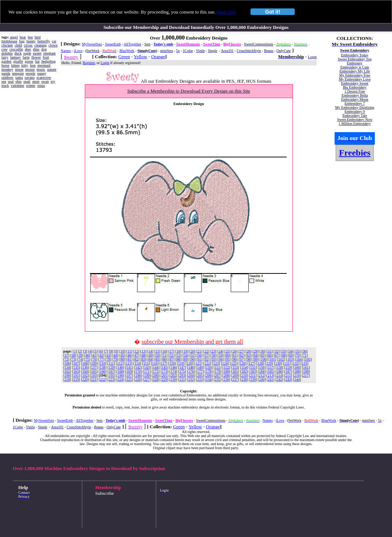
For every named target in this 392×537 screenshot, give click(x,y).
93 (214, 359)
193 (94, 375)
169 (129, 371)
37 (66, 355)
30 (263, 351)
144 (156, 367)
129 (269, 363)
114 (137, 363)
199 (147, 375)
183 (253, 371)
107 (76, 363)
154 (244, 367)
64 (256, 355)
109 (94, 363)
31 (269, 351)
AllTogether (132, 44)
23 (214, 351)
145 (164, 367)
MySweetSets (92, 44)
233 (200, 379)
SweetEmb (113, 44)
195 (111, 375)
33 (283, 351)
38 (73, 355)
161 (306, 367)
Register (89, 63)
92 (207, 359)
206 (209, 375)
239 (253, 379)
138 (103, 367)
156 (262, 367)
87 (171, 359)
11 (129, 351)
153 (235, 367)
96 (234, 359)
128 (260, 363)
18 (178, 351)
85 (158, 359)
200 (156, 375)
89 (185, 359)
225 (129, 379)
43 (108, 355)
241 (270, 379)
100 (263, 359)
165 (94, 371)
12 (136, 351)
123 (216, 363)
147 (182, 367)
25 (227, 351)
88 (178, 359)
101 (272, 359)
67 (277, 355)
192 (85, 375)
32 (276, 351)
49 (150, 355)
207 (217, 375)
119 (181, 363)
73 (73, 359)
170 (138, 371)
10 (122, 351)
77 (101, 359)
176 (191, 371)
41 (94, 355)
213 (270, 375)
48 (143, 355)
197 (129, 375)
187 (288, 371)
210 (244, 375)
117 (163, 363)
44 (116, 355)
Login (105, 63)
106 (67, 363)
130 (278, 363)
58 (214, 355)
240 (262, 379)
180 (226, 371)
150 (209, 367)
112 (120, 363)
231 (182, 379)
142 (138, 367)
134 (67, 367)
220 (85, 379)
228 (156, 379)
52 (171, 355)
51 (165, 355)
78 (108, 359)
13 (143, 351)
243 (288, 379)
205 (200, 375)
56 (200, 355)
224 (120, 379)
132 (296, 363)
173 (164, 371)
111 (111, 363)
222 (103, 379)
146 (173, 367)
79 (116, 359)
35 (298, 351)
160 (297, 367)
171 (147, 371)
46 (129, 355)
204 (191, 375)
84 (150, 359)
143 (147, 367)
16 (164, 351)
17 (171, 351)
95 (227, 359)
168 (120, 371)
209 (235, 375)
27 (241, 351)
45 (122, 355)
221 (94, 379)
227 (147, 379)
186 (279, 371)
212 (262, 375)
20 (192, 351)
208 (226, 375)
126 (243, 363)
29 (256, 351)
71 (305, 355)
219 (76, 379)
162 (67, 371)
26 (234, 351)
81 (129, 359)
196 (120, 375)
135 (76, 367)
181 (235, 371)
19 (185, 351)
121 (198, 363)
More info (226, 12)
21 (199, 351)
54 (185, 355)
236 (226, 379)
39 (80, 355)
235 (217, 379)
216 (297, 375)
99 (256, 359)
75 (87, 359)
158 (279, 367)
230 (173, 379)
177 (200, 371)
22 (206, 351)
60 (227, 355)
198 (138, 375)
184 (262, 371)
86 (165, 359)
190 (67, 375)
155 (253, 367)
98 (249, 359)
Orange (158, 57)
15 (157, 351)
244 (297, 379)
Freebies (355, 153)
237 (235, 379)
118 (172, 363)
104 (299, 359)
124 (225, 363)
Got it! (273, 12)
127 (251, 363)
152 (226, 367)
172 (156, 371)
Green (124, 57)
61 (234, 355)
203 (182, 375)
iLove (78, 51)
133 (304, 363)
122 (207, 363)
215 (288, 375)
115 (146, 363)
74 (80, 359)
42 (101, 355)
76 (94, 359)
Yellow (141, 57)
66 (269, 355)
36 (305, 351)
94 (220, 359)
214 (279, 375)
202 (173, 375)
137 (94, 367)
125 (234, 363)
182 (244, 371)
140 (120, 367)
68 (284, 355)
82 (136, 359)
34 (291, 351)
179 (217, 371)
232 (191, 379)
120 (190, 363)
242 (279, 379)
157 (270, 367)
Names (66, 51)
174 (173, 371)
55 (192, 355)
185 (270, 371)
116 (155, 363)
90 (192, 359)
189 (306, 371)
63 (249, 355)
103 (290, 359)
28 (248, 351)
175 (182, 371)
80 (122, 359)
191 (76, 375)
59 (220, 355)
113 (129, 363)
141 (129, 367)
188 (297, 371)
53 (178, 355)
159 (288, 367)
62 (242, 355)
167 (111, 371)
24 (220, 351)
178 (209, 371)
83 (143, 359)
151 (217, 367)
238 (244, 379)
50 (158, 355)
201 (164, 375)
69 (291, 355)
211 (253, 375)
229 (164, 379)
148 (191, 367)
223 (111, 379)
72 (66, 359)
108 (85, 363)
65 (263, 355)
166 (103, 371)
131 (287, 363)
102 (281, 359)
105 (308, 359)
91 (200, 359)
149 (200, 367)
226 (138, 379)
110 (103, 363)
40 (87, 355)
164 (85, 371)
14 (150, 351)
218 (67, 379)
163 (76, 371)
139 (111, 367)
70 (298, 355)
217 (306, 375)
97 (242, 359)
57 (207, 355)
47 (136, 355)
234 (209, 379)
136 (85, 367)
